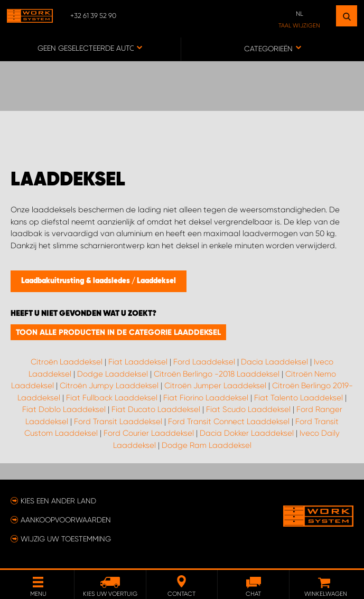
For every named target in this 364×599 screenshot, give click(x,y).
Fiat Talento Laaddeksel (298, 398)
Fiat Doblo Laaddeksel (64, 409)
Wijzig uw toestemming (66, 539)
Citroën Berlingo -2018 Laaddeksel (217, 374)
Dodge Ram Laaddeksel (207, 445)
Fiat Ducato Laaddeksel (156, 409)
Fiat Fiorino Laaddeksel (206, 398)
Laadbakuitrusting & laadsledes (76, 281)
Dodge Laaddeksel (113, 374)
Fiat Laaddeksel (138, 362)
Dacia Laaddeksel (274, 362)
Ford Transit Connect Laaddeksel (229, 422)
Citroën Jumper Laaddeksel (215, 386)
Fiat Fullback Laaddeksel (112, 398)
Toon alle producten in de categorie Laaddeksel (118, 332)
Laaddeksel (156, 281)
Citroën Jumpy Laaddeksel (109, 386)
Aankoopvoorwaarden (66, 520)
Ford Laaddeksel (204, 362)
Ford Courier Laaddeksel (149, 433)
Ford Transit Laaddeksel (118, 422)
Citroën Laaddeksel (67, 362)
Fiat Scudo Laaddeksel (248, 409)
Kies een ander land (58, 501)
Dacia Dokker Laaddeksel (247, 433)
